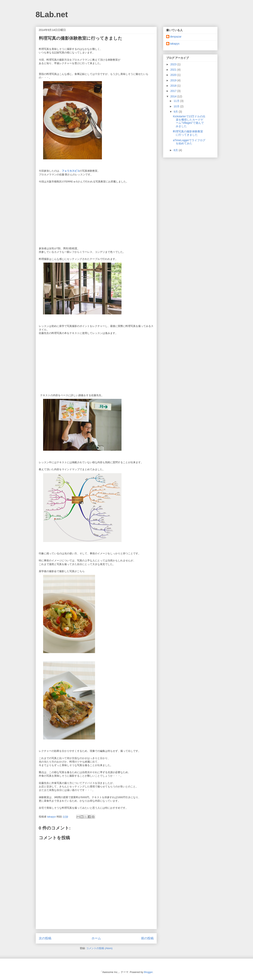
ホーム (96, 938)
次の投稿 (45, 938)
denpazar (176, 37)
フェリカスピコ (71, 171)
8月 (176, 150)
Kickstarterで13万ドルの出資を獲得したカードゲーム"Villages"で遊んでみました (189, 121)
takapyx (175, 44)
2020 (174, 75)
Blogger (148, 972)
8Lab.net (52, 14)
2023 (174, 64)
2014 (174, 96)
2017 (174, 91)
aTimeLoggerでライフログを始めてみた (189, 142)
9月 (176, 112)
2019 (174, 80)
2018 (174, 86)
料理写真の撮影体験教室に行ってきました (188, 133)
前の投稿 (147, 938)
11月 (177, 101)
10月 (177, 106)
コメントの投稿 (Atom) (99, 948)
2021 (174, 70)
